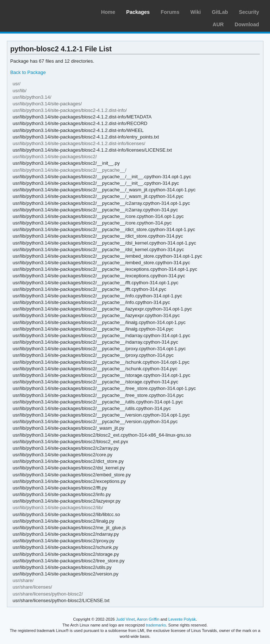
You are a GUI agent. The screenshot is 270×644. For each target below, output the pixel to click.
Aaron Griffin (148, 619)
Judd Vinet (126, 619)
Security (249, 12)
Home (108, 12)
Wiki (196, 12)
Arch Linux (40, 11)
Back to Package (28, 72)
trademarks (156, 625)
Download (247, 24)
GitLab (220, 12)
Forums (170, 12)
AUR (218, 24)
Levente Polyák (182, 619)
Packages (138, 12)
